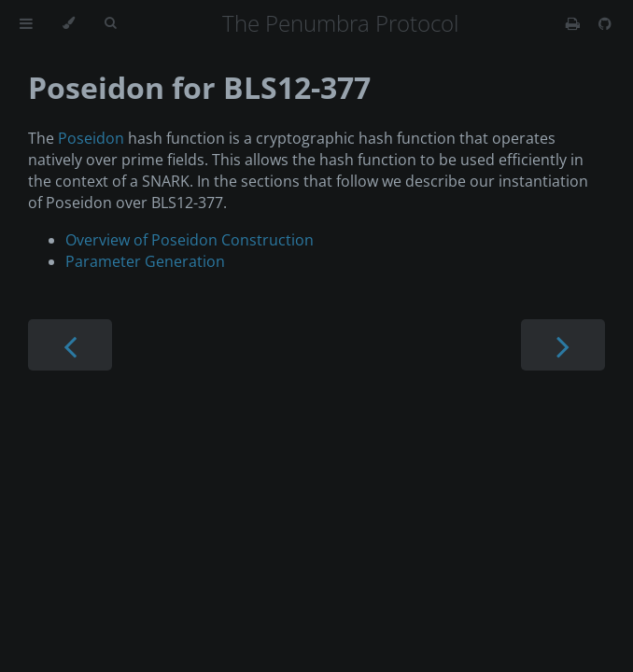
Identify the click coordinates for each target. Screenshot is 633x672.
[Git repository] (605, 23)
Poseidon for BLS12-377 (199, 87)
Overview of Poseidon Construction (190, 240)
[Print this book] (575, 23)
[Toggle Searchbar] (110, 23)
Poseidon (91, 138)
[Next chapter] (563, 345)
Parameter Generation (145, 261)
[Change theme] (69, 23)
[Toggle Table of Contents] (26, 23)
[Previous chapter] (70, 345)
